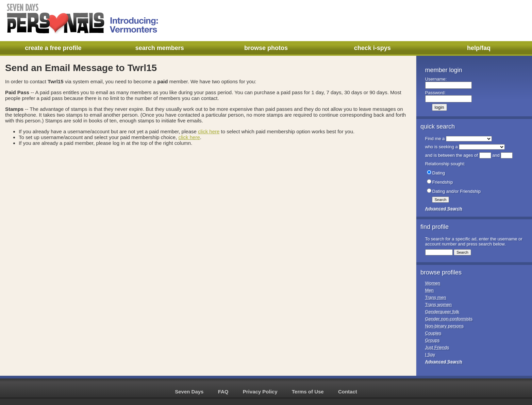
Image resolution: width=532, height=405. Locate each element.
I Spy (430, 355)
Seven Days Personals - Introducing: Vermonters (83, 19)
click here (209, 131)
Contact (348, 392)
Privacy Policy (260, 392)
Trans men (436, 297)
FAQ (223, 392)
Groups (433, 340)
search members (160, 48)
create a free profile (53, 48)
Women (433, 283)
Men (429, 290)
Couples (433, 333)
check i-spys (372, 48)
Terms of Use (308, 392)
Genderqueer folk (442, 312)
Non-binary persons (444, 326)
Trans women (438, 305)
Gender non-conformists (449, 319)
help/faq (479, 48)
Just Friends (437, 347)
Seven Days (189, 392)
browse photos (266, 48)
